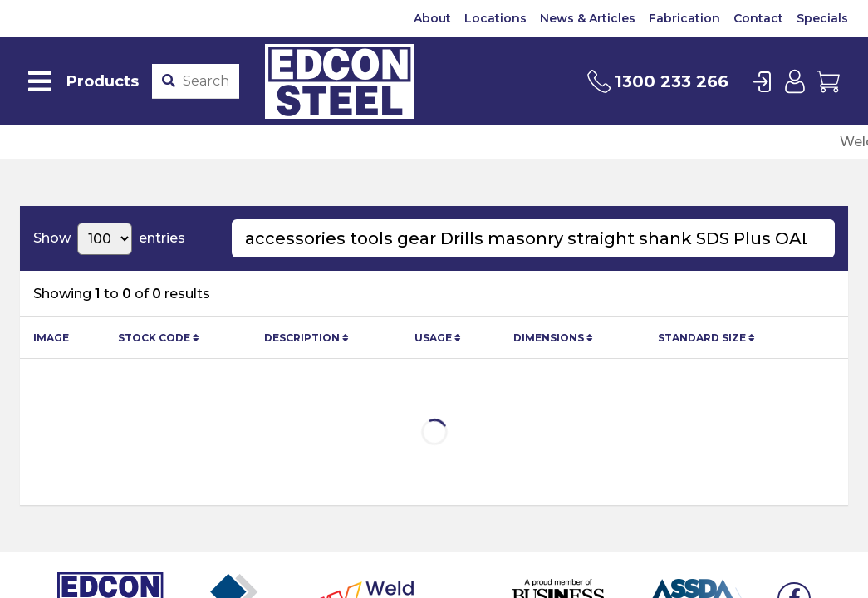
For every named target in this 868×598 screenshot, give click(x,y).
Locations (495, 18)
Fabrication (684, 18)
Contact (758, 18)
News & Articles (588, 18)
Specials (822, 18)
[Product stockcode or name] (207, 81)
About (432, 18)
